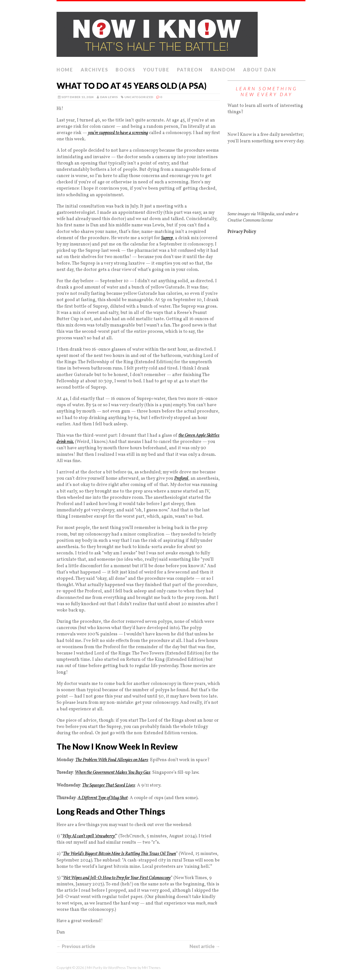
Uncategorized (139, 97)
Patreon (190, 70)
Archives (95, 70)
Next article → (205, 946)
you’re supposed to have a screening (118, 133)
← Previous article (76, 946)
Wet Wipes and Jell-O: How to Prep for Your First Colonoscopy (117, 878)
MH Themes (151, 968)
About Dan (260, 70)
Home (65, 70)
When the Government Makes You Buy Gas (113, 773)
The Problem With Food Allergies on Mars (112, 760)
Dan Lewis (109, 97)
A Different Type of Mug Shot (103, 798)
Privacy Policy (242, 232)
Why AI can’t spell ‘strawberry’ (89, 836)
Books (126, 70)
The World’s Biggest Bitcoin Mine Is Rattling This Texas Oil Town (120, 854)
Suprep (167, 238)
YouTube (156, 70)
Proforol (181, 479)
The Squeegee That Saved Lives (109, 785)
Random (223, 70)
